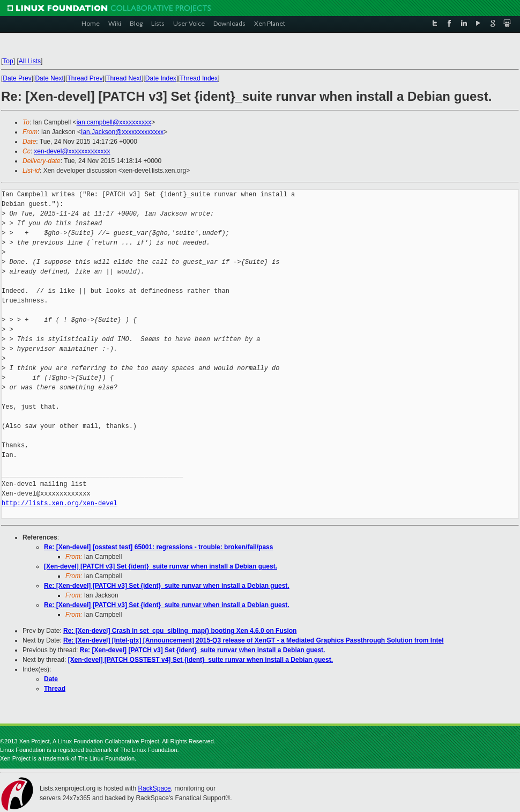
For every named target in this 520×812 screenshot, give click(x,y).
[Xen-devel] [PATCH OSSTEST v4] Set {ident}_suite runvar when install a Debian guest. (200, 660)
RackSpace (154, 788)
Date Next (49, 78)
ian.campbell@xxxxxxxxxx (114, 122)
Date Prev (17, 78)
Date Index (161, 78)
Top (8, 61)
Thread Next (124, 78)
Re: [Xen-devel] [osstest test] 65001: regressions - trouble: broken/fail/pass (158, 547)
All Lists (30, 61)
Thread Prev (85, 78)
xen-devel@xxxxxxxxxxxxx (72, 151)
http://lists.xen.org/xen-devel (60, 503)
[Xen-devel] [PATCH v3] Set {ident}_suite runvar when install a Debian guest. (161, 566)
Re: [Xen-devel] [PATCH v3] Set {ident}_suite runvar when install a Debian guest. (167, 586)
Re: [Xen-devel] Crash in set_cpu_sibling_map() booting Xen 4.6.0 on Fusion (180, 631)
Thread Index (199, 78)
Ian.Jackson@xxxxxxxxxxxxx (122, 132)
